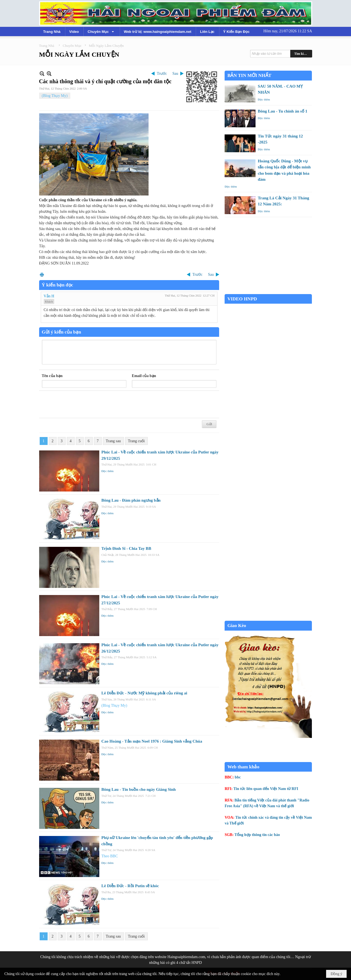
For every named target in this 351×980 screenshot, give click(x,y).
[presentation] (83, 404)
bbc (238, 777)
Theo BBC (110, 856)
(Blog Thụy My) (55, 96)
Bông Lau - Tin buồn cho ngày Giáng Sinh (139, 789)
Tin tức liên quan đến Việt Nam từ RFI (266, 789)
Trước (162, 74)
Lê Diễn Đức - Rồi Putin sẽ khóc (130, 886)
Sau (175, 74)
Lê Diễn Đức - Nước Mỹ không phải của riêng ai (144, 693)
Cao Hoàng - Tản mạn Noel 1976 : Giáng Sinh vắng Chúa (152, 741)
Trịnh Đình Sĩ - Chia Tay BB (126, 548)
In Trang (42, 275)
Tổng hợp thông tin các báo (257, 835)
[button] (101, 31)
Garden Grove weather (268, 291)
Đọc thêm (108, 471)
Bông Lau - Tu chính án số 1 (282, 111)
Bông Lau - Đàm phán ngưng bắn (131, 500)
